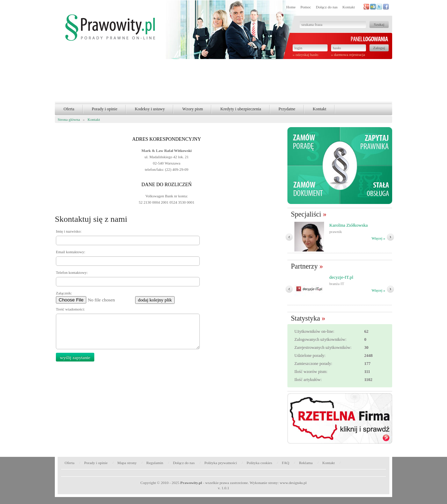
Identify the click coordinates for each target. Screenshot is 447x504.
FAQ (285, 463)
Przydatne (287, 109)
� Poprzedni (289, 237)
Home (291, 7)
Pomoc (306, 7)
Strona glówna (69, 119)
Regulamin (155, 463)
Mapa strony (127, 463)
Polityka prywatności (221, 463)
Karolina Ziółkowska (349, 225)
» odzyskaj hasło (305, 54)
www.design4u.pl (293, 483)
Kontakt (349, 7)
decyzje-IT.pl (341, 277)
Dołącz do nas (327, 7)
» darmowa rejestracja (348, 54)
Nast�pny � (390, 237)
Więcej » (378, 238)
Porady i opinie (105, 109)
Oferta (69, 109)
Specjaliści (306, 214)
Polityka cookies (259, 463)
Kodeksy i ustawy (150, 109)
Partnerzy (304, 266)
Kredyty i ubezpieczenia (241, 109)
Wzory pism (193, 109)
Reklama (306, 463)
